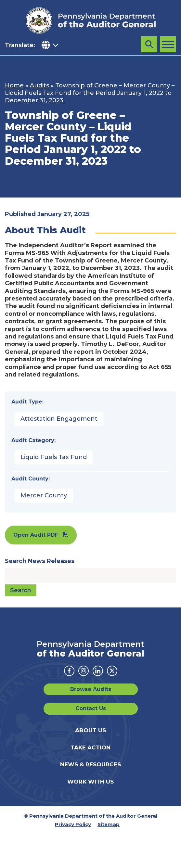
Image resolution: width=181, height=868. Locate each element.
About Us (90, 730)
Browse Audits (91, 689)
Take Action (90, 747)
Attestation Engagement (59, 419)
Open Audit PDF (36, 535)
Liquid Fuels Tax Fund (54, 457)
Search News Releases (40, 561)
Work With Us (90, 782)
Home (14, 85)
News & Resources (90, 764)
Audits (39, 85)
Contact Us (91, 708)
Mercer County (44, 495)
